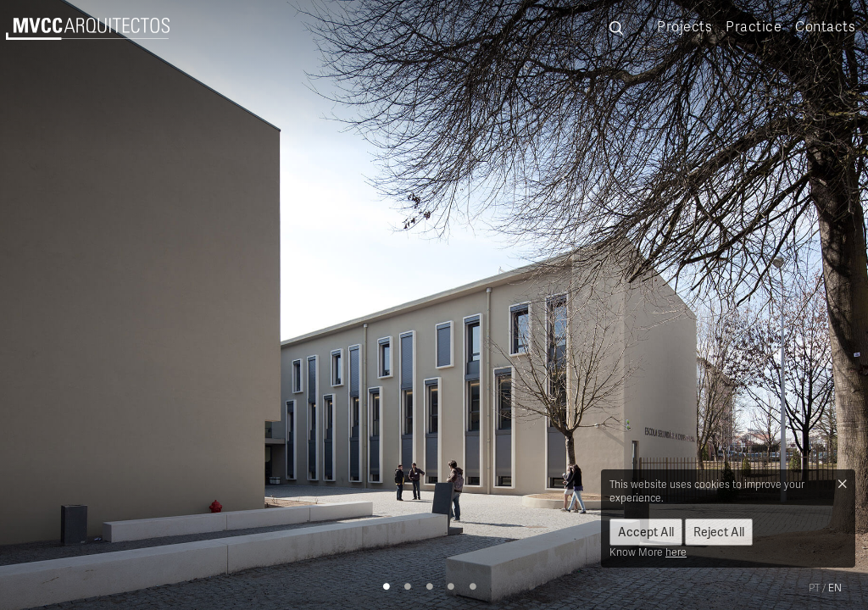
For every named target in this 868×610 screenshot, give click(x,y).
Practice (754, 26)
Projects (684, 26)
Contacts (825, 26)
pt (814, 588)
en (835, 588)
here (676, 552)
